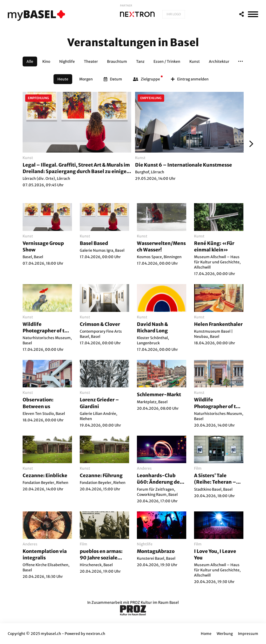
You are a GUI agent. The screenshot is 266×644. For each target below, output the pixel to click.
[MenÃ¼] (253, 14)
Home (206, 634)
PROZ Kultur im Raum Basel (154, 602)
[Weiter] (250, 144)
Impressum (248, 634)
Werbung (225, 634)
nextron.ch (96, 634)
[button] (241, 61)
